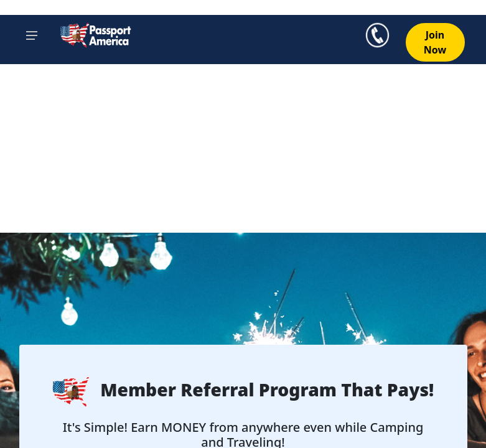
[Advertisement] (243, 139)
